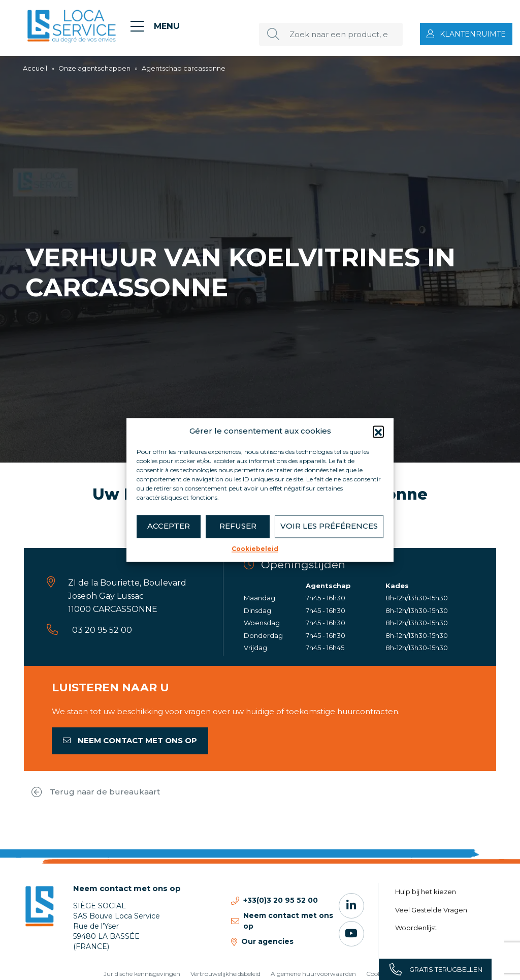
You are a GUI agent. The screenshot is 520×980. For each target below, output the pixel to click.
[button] (378, 432)
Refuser (238, 526)
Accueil (35, 68)
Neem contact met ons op (130, 740)
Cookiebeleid (255, 549)
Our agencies (267, 941)
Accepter (169, 526)
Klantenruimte (473, 34)
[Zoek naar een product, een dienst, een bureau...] (331, 34)
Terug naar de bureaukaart (96, 792)
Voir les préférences (329, 526)
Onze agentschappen (94, 68)
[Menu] (155, 26)
